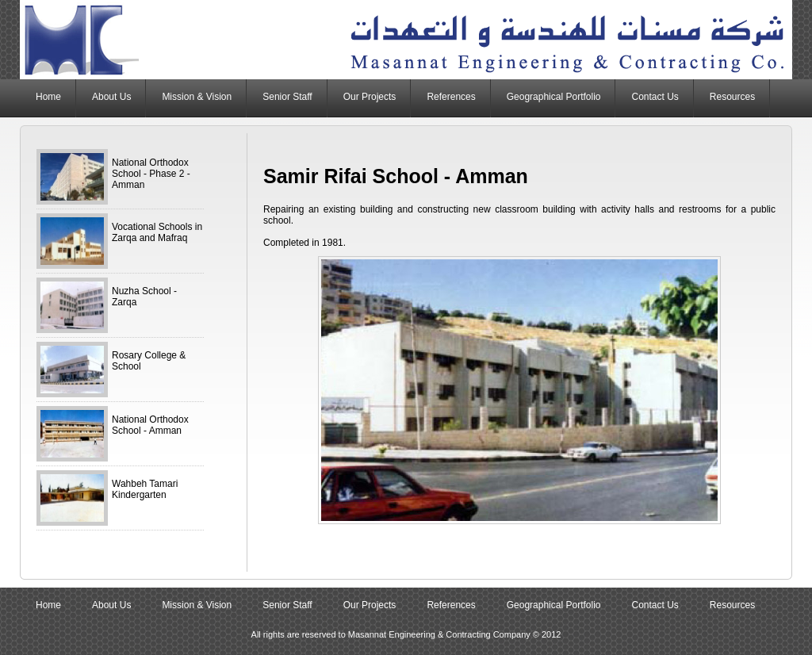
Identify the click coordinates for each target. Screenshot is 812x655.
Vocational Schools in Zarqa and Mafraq (157, 232)
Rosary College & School (149, 361)
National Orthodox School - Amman (150, 425)
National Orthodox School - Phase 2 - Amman (151, 174)
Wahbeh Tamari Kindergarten (145, 489)
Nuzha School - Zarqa (144, 297)
